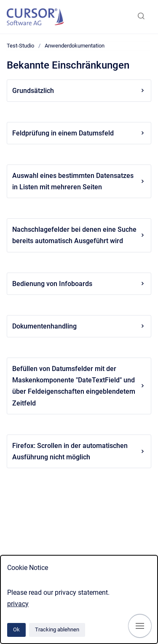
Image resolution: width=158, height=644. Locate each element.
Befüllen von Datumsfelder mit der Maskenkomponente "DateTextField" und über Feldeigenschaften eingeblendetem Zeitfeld (79, 386)
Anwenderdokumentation (75, 46)
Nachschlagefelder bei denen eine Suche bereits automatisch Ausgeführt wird (79, 235)
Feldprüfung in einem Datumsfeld (79, 133)
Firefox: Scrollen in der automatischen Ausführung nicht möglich (79, 451)
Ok (16, 629)
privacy (18, 604)
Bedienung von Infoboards (79, 284)
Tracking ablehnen (57, 629)
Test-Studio (20, 46)
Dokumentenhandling (79, 326)
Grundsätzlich (79, 91)
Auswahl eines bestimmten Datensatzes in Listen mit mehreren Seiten (79, 181)
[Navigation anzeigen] (140, 626)
